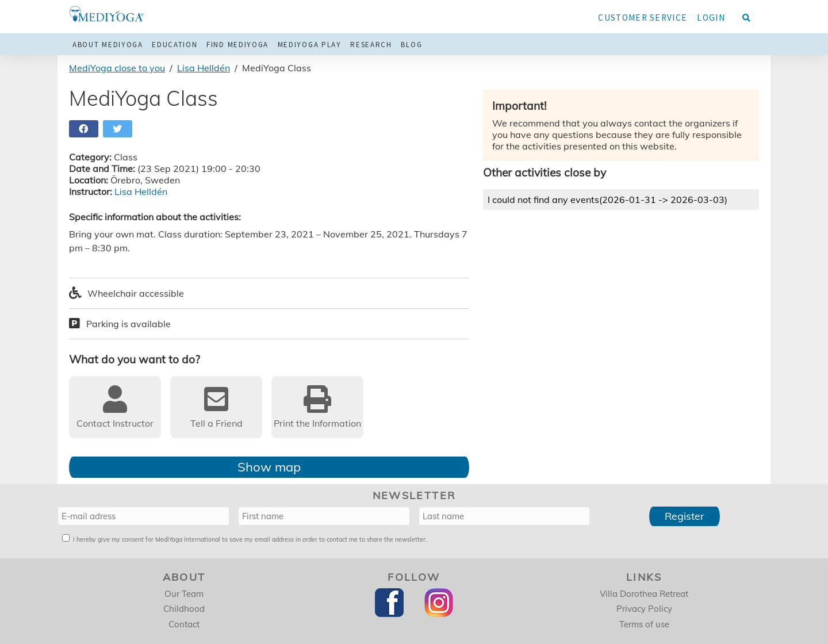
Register (685, 516)
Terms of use (644, 624)
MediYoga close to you (117, 68)
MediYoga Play (310, 45)
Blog (411, 45)
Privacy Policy (644, 609)
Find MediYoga (237, 45)
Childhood (184, 609)
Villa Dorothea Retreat (644, 594)
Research (371, 45)
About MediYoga (108, 45)
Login (711, 18)
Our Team (184, 594)
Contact (184, 624)
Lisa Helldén (204, 68)
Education (175, 45)
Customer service (643, 18)
